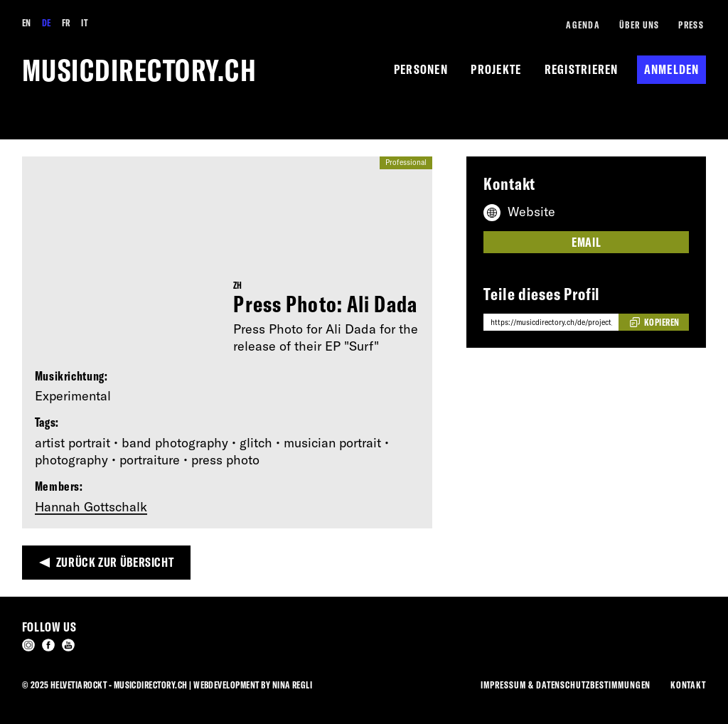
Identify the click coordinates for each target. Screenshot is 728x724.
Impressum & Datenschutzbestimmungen (566, 685)
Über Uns (639, 25)
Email (586, 242)
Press (691, 25)
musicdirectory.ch (139, 70)
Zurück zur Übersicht (115, 562)
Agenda (583, 25)
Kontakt (689, 685)
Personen (421, 69)
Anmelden (672, 69)
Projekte (496, 69)
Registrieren (582, 69)
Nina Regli (293, 685)
